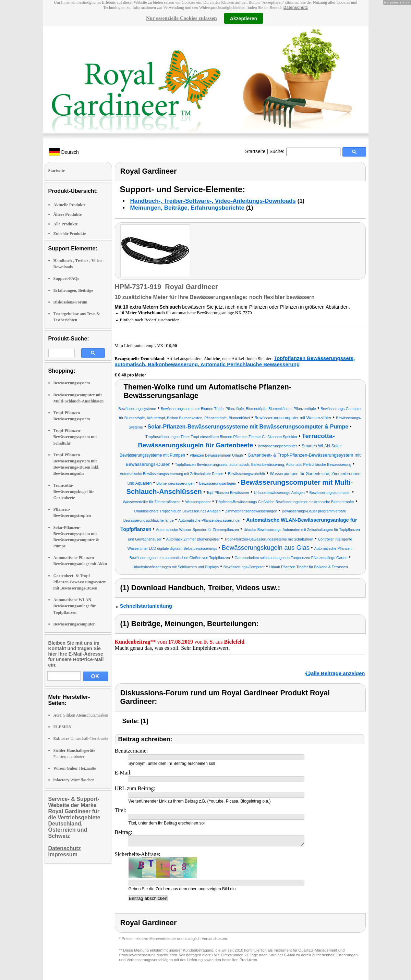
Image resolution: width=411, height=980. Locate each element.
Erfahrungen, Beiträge (73, 290)
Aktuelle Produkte (70, 205)
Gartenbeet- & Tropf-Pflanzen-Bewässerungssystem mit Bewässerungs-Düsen (80, 582)
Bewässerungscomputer (74, 624)
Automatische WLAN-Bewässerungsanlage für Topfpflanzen (75, 606)
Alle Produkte (66, 224)
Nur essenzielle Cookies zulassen (182, 18)
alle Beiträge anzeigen (338, 673)
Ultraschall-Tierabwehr (81, 739)
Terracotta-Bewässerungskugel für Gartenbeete (74, 492)
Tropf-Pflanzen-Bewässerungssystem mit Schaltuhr (75, 437)
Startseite (255, 151)
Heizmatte (75, 768)
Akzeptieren (244, 18)
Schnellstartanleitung (146, 606)
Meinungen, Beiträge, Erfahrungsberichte (187, 208)
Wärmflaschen (74, 780)
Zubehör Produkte (70, 234)
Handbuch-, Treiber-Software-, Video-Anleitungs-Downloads (213, 201)
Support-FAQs (66, 278)
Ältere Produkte (68, 214)
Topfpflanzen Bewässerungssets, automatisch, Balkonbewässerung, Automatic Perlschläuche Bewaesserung (235, 361)
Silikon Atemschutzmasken (81, 715)
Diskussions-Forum (70, 302)
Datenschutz (296, 8)
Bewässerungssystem (72, 383)
